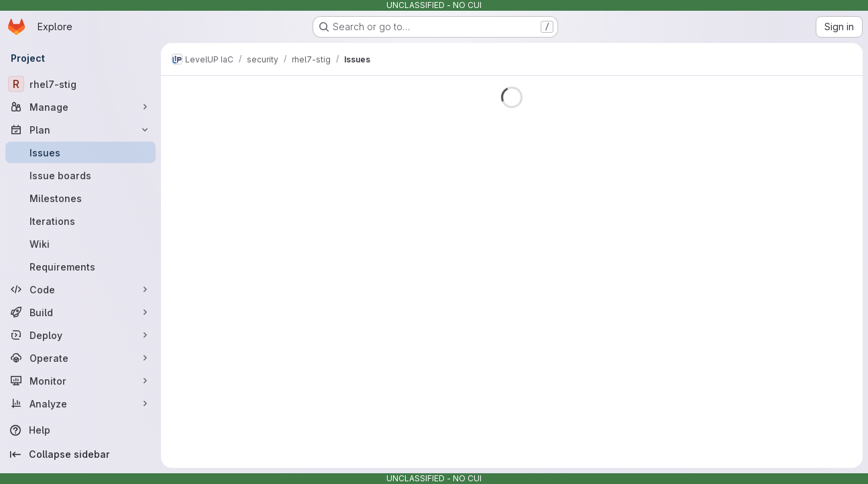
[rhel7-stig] (80, 84)
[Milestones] (80, 198)
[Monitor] (80, 381)
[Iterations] (80, 221)
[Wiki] (80, 244)
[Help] (80, 430)
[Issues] (80, 152)
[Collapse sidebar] (80, 454)
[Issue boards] (80, 175)
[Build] (80, 312)
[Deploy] (80, 335)
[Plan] (80, 130)
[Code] (80, 289)
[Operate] (80, 358)
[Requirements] (80, 267)
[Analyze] (80, 403)
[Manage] (80, 107)
